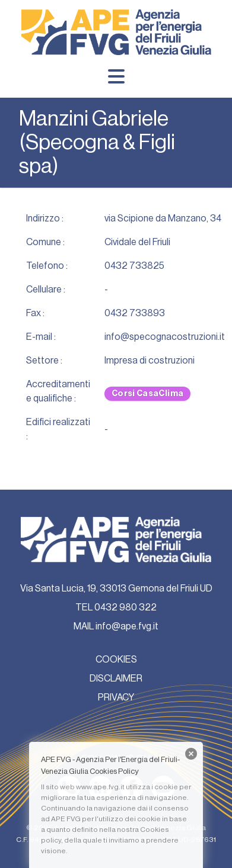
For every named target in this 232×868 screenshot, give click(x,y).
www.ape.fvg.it (100, 787)
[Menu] (116, 76)
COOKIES (116, 660)
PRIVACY (116, 697)
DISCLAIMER (116, 679)
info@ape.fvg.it (127, 626)
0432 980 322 (125, 607)
